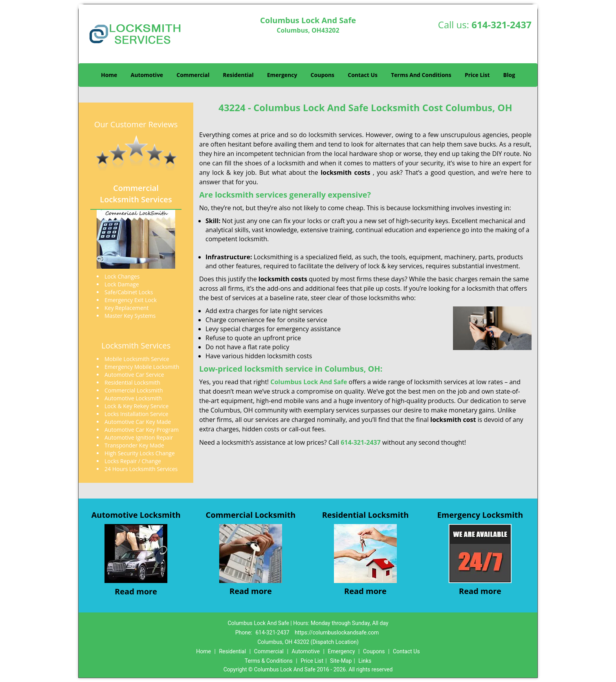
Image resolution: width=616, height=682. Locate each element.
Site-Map (341, 661)
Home (109, 75)
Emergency (282, 75)
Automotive (147, 75)
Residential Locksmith (366, 515)
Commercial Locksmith (251, 515)
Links (365, 661)
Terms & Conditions (269, 661)
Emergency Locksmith (480, 515)
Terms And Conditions (421, 75)
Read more (136, 591)
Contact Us (363, 75)
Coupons (323, 75)
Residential (238, 75)
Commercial (193, 75)
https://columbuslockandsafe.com (337, 632)
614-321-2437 (501, 25)
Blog (509, 75)
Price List (477, 75)
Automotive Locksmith (136, 515)
